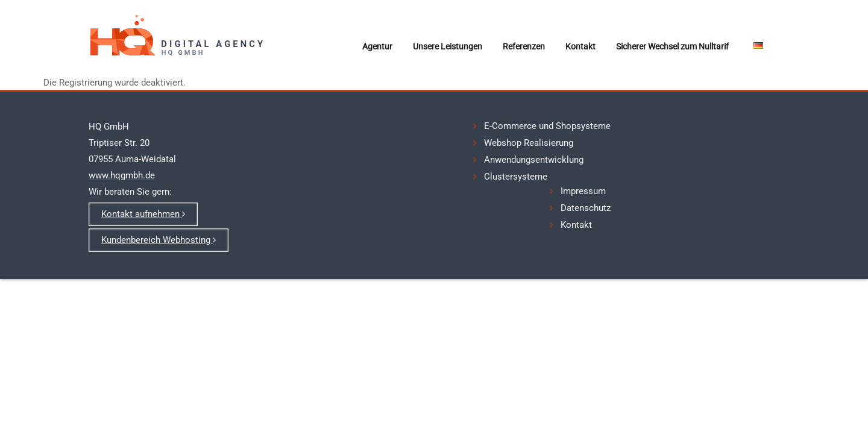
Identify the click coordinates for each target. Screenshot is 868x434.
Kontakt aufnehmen (143, 214)
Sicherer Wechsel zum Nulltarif (672, 46)
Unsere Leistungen (448, 46)
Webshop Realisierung (529, 143)
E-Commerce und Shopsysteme (547, 126)
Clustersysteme (516, 177)
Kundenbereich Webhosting (159, 240)
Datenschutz (586, 208)
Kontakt (580, 46)
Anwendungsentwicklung (534, 160)
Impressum (583, 191)
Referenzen (524, 46)
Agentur (377, 46)
